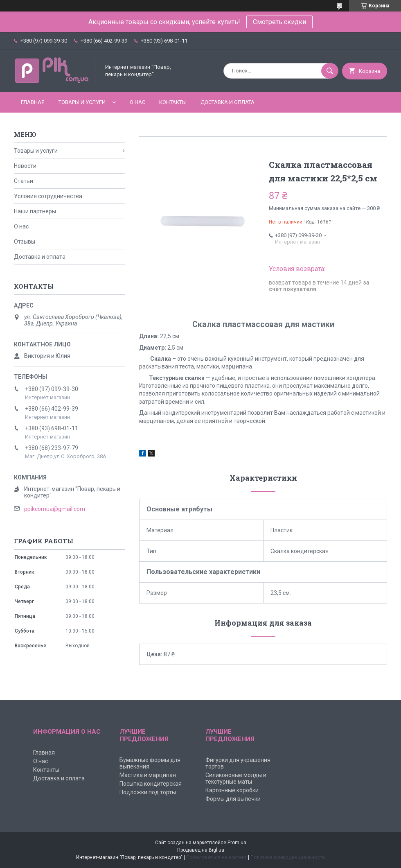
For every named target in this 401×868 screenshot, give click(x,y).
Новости (25, 166)
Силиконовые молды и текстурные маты (236, 778)
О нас (137, 102)
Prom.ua (237, 843)
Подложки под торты (148, 792)
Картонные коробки (232, 790)
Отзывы (25, 242)
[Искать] (330, 71)
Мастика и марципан (148, 775)
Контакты (173, 102)
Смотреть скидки (279, 22)
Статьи (24, 181)
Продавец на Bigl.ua (201, 850)
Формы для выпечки (233, 799)
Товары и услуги (82, 102)
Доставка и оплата (228, 102)
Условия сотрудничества (48, 196)
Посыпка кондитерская (151, 784)
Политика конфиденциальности (288, 857)
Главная (33, 102)
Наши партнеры (35, 211)
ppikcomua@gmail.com (55, 509)
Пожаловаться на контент (216, 857)
